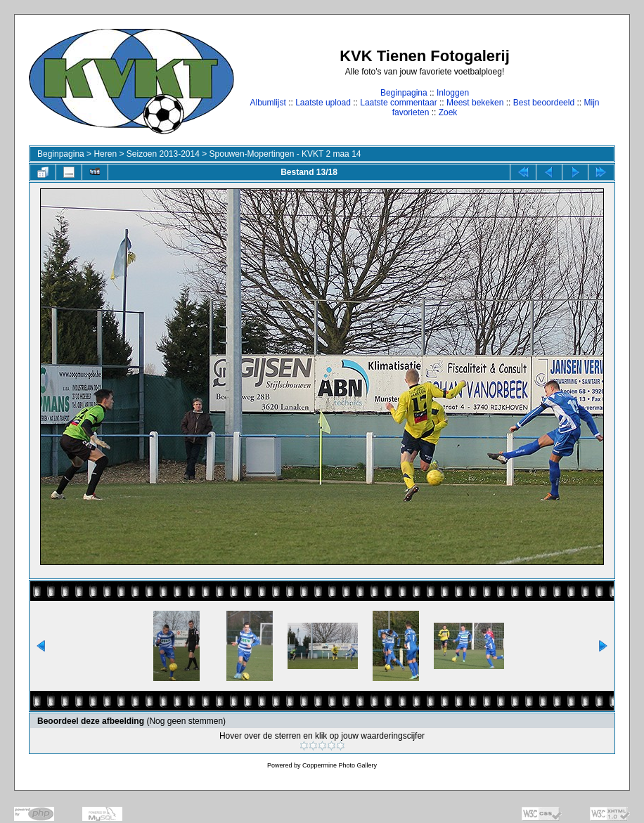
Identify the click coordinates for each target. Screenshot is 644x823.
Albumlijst (268, 103)
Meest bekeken (475, 103)
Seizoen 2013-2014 (163, 154)
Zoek (448, 112)
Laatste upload (323, 103)
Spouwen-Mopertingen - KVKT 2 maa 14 (285, 154)
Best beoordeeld (544, 103)
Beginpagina (404, 93)
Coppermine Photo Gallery (340, 765)
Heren (105, 154)
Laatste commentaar (398, 103)
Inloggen (453, 93)
